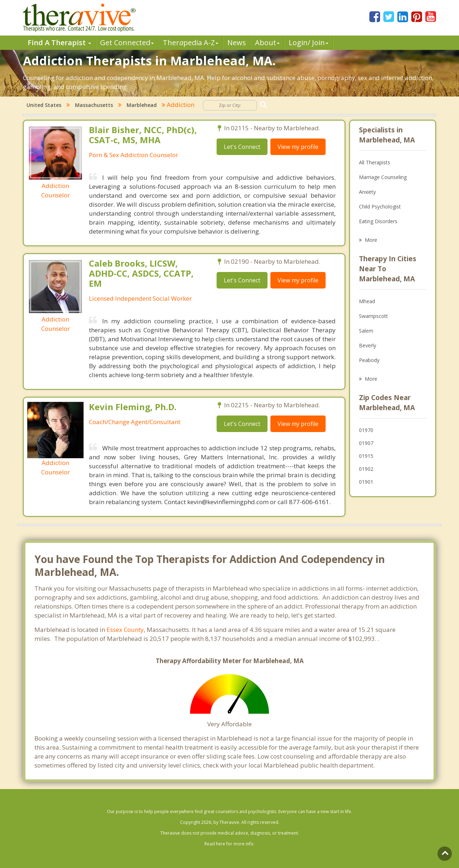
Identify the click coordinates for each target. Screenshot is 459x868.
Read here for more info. (229, 844)
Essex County (125, 630)
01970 (366, 430)
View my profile (298, 147)
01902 (366, 469)
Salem (366, 331)
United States (44, 105)
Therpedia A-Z (191, 43)
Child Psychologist (380, 207)
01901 (366, 482)
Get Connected (127, 43)
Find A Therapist (59, 43)
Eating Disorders (378, 221)
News (237, 43)
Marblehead (142, 105)
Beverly (368, 345)
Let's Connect (242, 147)
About (267, 43)
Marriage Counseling (383, 177)
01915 (366, 456)
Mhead (367, 301)
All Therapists (375, 162)
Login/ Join (309, 43)
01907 (366, 443)
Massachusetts (94, 105)
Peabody (369, 360)
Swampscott (373, 316)
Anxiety (367, 192)
